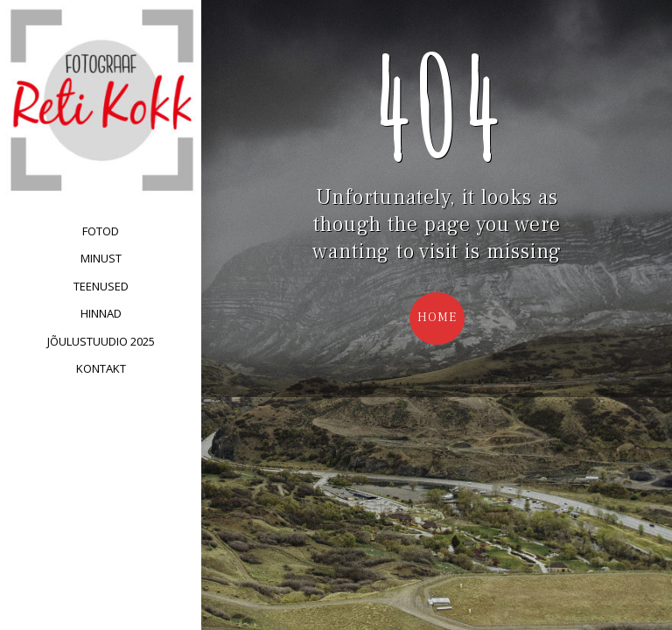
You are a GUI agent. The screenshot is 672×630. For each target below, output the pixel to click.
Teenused (101, 286)
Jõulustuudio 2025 (101, 341)
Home (437, 318)
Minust (101, 258)
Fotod (101, 231)
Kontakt (101, 368)
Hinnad (101, 313)
